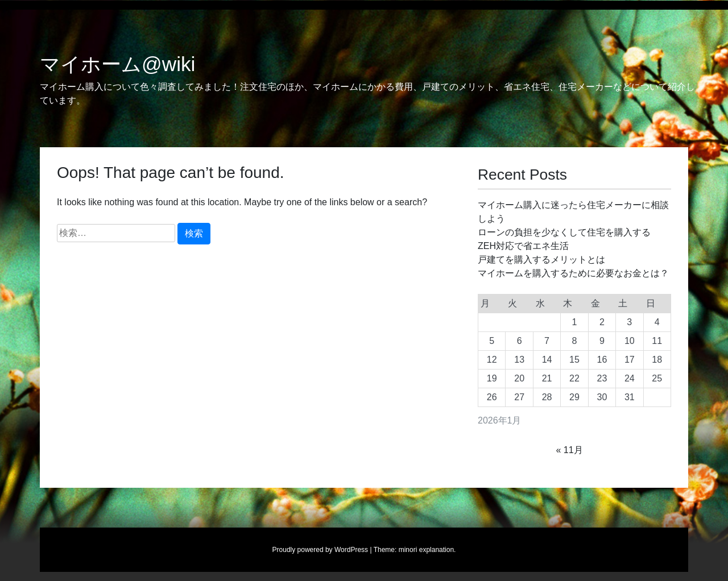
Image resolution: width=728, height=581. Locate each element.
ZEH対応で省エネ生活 (523, 246)
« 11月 (570, 450)
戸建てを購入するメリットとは (541, 260)
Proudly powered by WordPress (320, 550)
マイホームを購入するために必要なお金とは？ (573, 273)
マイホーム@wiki (117, 64)
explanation (437, 550)
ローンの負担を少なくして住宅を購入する (564, 232)
